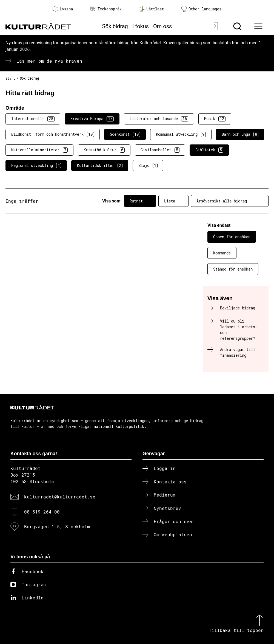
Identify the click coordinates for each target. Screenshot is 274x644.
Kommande (222, 253)
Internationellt (33, 119)
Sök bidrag (115, 26)
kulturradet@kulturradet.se (60, 497)
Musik (215, 119)
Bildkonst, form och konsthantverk (53, 134)
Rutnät (140, 201)
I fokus (141, 26)
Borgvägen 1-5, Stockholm (57, 526)
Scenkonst (125, 134)
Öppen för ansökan (232, 237)
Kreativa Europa (92, 119)
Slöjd (148, 166)
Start (10, 78)
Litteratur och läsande (159, 119)
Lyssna (63, 9)
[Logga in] (214, 26)
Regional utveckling (36, 166)
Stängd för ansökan (233, 269)
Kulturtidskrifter (100, 166)
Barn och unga (240, 134)
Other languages (201, 9)
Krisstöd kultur (104, 150)
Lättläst (152, 9)
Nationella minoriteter (39, 150)
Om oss (162, 26)
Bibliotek (209, 150)
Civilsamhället (160, 150)
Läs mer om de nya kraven (49, 61)
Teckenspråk (106, 9)
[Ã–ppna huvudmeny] (259, 26)
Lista (173, 201)
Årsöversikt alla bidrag (230, 201)
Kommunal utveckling (181, 134)
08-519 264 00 (42, 512)
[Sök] (238, 26)
